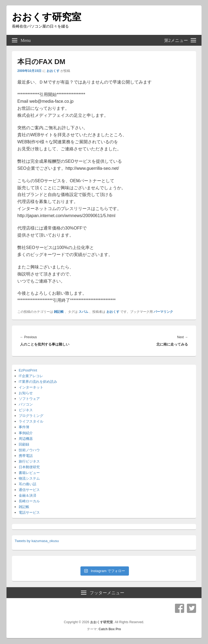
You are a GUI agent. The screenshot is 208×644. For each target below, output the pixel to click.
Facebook (180, 608)
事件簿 (24, 427)
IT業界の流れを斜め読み (38, 382)
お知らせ (26, 393)
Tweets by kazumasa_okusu (37, 541)
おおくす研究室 (47, 17)
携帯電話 (26, 456)
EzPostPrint (28, 370)
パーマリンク (163, 312)
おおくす (53, 71)
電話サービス (29, 512)
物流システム (29, 478)
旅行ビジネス (29, 461)
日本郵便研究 (29, 467)
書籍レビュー (29, 473)
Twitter (191, 608)
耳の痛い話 (27, 484)
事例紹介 (26, 433)
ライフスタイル (31, 421)
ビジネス (26, 410)
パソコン (26, 404)
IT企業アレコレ (31, 376)
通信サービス (29, 490)
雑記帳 (59, 312)
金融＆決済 (27, 495)
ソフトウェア (29, 399)
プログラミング (31, 416)
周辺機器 (26, 439)
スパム (83, 312)
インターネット (31, 387)
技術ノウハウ (29, 450)
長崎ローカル (29, 501)
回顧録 (24, 444)
